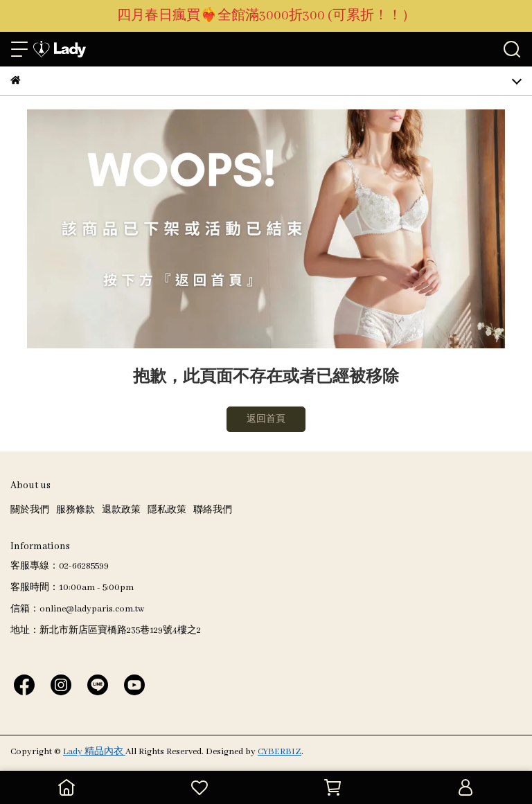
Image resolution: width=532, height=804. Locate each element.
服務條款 (76, 510)
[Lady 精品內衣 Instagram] (61, 685)
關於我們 (30, 510)
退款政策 (121, 510)
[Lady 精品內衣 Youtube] (134, 685)
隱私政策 (167, 510)
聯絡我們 (213, 510)
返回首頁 (266, 419)
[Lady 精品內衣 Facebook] (24, 685)
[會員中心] (465, 787)
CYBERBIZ (280, 752)
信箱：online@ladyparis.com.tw (77, 609)
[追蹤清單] (199, 787)
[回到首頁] (66, 787)
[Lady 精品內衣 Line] (98, 685)
